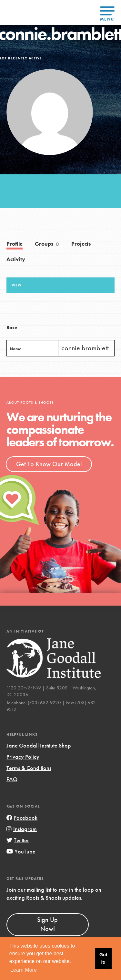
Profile (15, 244)
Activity (16, 259)
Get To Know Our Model (49, 464)
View (17, 285)
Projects (81, 244)
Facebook (22, 818)
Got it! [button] (103, 958)
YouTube (21, 851)
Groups (47, 244)
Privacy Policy (23, 757)
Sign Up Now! (47, 924)
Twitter (18, 840)
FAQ (12, 779)
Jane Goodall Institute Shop (39, 745)
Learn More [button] (24, 970)
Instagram (22, 829)
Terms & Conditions (29, 768)
